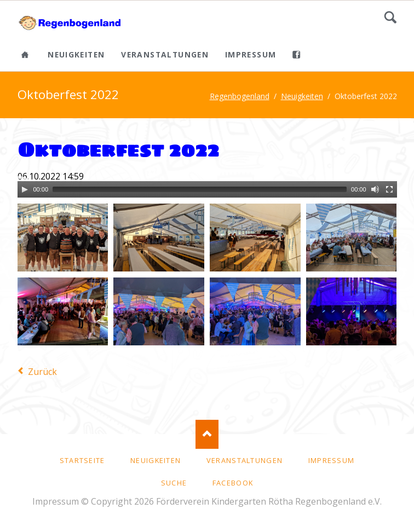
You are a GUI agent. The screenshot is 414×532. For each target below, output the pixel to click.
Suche (390, 18)
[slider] (200, 189)
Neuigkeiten (76, 54)
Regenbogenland (240, 96)
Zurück (42, 372)
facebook (233, 483)
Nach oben (207, 434)
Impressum (251, 54)
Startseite (82, 460)
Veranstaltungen (165, 54)
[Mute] (375, 189)
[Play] (25, 189)
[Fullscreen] (389, 189)
